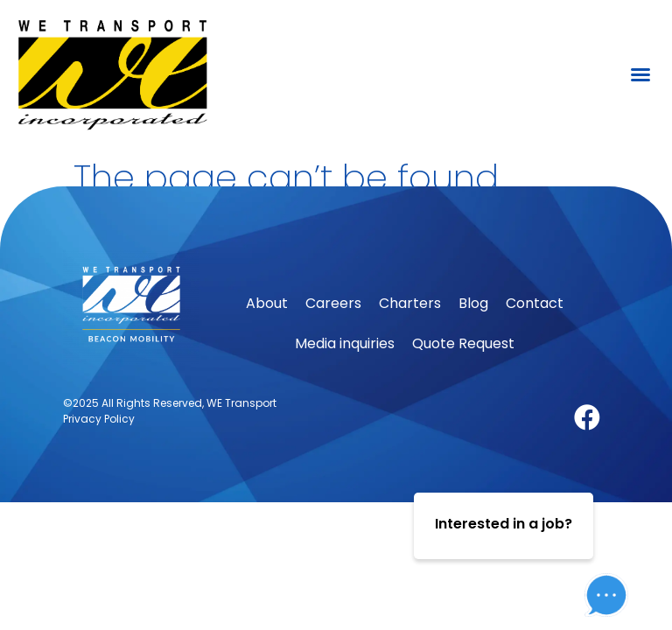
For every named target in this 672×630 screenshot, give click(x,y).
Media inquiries (345, 343)
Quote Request (463, 343)
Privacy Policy (99, 419)
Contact (535, 303)
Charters (410, 303)
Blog (473, 303)
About (267, 303)
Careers (333, 303)
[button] (640, 74)
